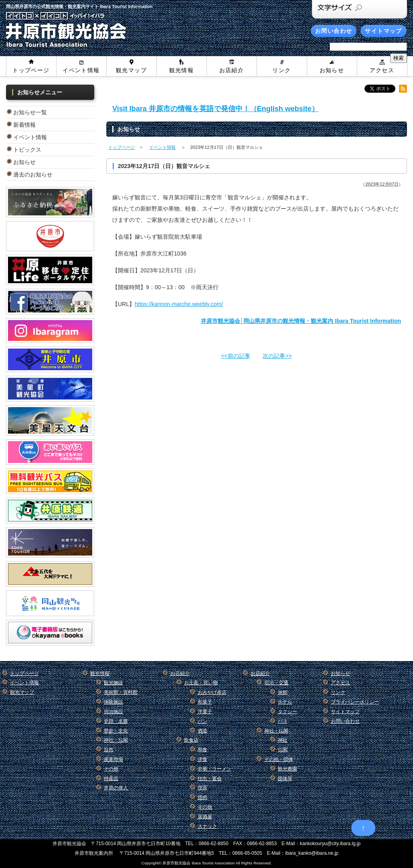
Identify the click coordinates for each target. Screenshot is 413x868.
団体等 (285, 779)
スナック (207, 826)
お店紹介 (232, 70)
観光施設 (113, 683)
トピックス (27, 150)
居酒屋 (205, 817)
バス (283, 721)
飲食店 (191, 740)
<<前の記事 (235, 356)
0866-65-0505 (247, 853)
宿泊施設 (113, 712)
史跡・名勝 (116, 721)
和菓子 (205, 702)
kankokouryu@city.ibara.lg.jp (330, 844)
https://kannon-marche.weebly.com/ (179, 304)
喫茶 (202, 788)
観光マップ (131, 70)
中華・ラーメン (215, 769)
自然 (109, 750)
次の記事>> (277, 356)
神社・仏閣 (116, 740)
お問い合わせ (334, 31)
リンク (281, 70)
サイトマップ (383, 31)
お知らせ (332, 70)
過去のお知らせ (33, 174)
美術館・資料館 (121, 692)
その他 (111, 769)
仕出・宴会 (210, 779)
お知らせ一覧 (30, 112)
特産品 (111, 779)
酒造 (202, 731)
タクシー (287, 712)
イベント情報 (81, 70)
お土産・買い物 (201, 683)
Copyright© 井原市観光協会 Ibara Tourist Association (188, 863)
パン (202, 721)
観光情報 (182, 70)
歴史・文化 (116, 731)
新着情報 (24, 125)
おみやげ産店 (212, 692)
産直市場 (113, 759)
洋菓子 (205, 712)
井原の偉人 (116, 788)
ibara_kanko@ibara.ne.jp (312, 853)
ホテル (285, 702)
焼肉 (202, 797)
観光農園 (287, 769)
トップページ (31, 70)
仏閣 (283, 750)
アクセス (382, 70)
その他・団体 (279, 759)
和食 (202, 750)
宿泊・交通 (276, 683)
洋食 (202, 759)
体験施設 (113, 702)
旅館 (283, 692)
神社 (283, 740)
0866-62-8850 (214, 844)
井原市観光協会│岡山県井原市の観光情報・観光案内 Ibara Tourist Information (301, 321)
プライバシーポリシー (355, 702)
